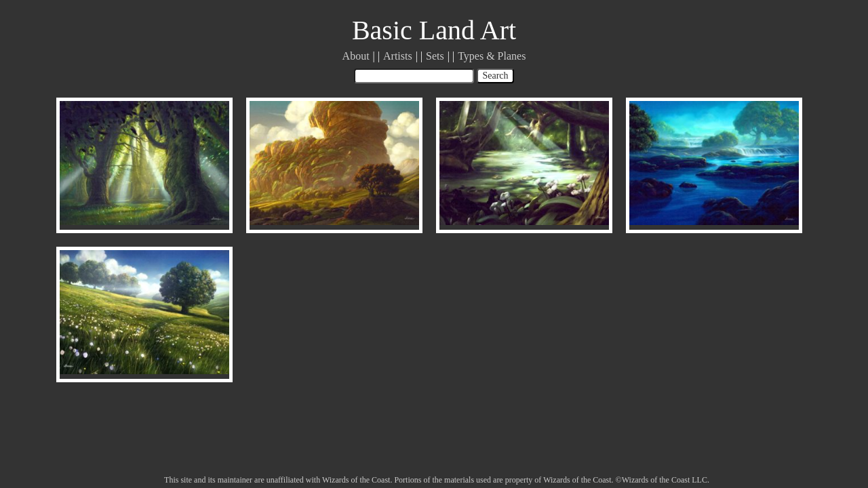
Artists (398, 56)
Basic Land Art (434, 30)
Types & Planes (492, 56)
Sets (435, 56)
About (356, 56)
